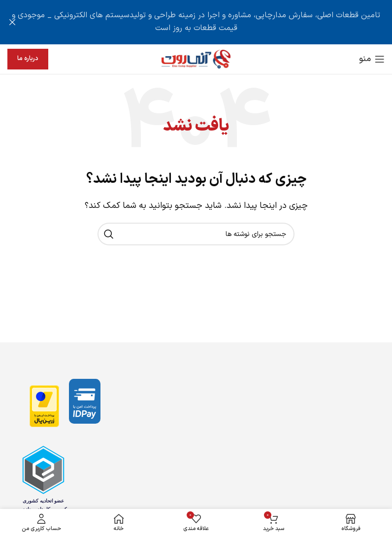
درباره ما (28, 59)
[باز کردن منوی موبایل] (372, 59)
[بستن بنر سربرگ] (12, 22)
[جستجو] (196, 234)
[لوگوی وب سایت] (196, 59)
